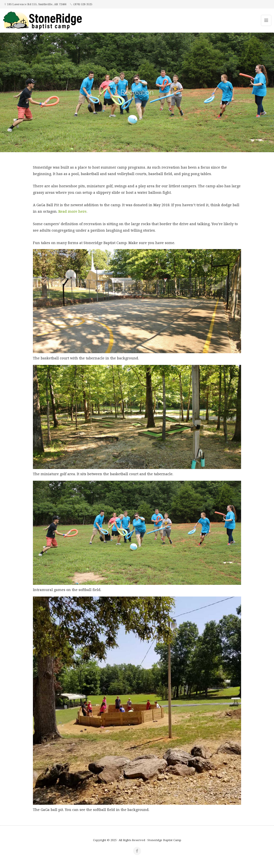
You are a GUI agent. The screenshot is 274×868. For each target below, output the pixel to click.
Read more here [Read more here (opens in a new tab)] (72, 211)
